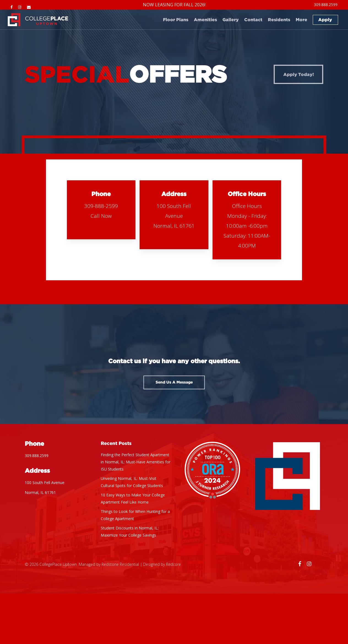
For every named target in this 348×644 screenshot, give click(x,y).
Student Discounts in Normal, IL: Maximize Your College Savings (130, 532)
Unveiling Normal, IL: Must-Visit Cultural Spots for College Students (132, 482)
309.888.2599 (37, 456)
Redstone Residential (120, 564)
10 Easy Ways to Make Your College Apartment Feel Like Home (133, 498)
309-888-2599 (101, 206)
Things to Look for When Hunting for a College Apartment (135, 515)
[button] (174, 382)
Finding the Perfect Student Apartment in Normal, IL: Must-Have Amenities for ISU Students (136, 462)
